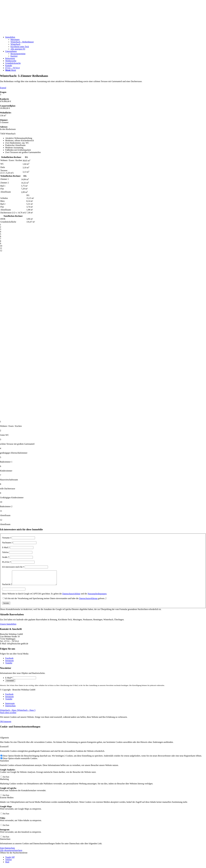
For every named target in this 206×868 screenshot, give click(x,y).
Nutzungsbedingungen (97, 596)
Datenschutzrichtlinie (71, 596)
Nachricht (7, 587)
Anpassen (7, 724)
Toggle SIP (10, 860)
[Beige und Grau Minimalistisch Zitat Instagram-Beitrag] (20, 33)
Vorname (7, 538)
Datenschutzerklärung (88, 601)
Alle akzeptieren (7, 853)
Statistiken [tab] (4, 764)
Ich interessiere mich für (13, 567)
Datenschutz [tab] (5, 842)
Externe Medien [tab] (7, 800)
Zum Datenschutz (7, 851)
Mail (7, 865)
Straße (6, 557)
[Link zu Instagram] (9, 663)
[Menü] (11, 70)
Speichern (18, 853)
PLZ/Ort (6, 562)
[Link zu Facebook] (9, 661)
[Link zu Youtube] (9, 666)
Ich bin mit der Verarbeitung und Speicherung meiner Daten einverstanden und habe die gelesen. (56, 601)
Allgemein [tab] (4, 740)
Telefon (5, 552)
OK (2, 724)
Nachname (7, 543)
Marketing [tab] (4, 782)
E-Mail (6, 547)
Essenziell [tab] (4, 749)
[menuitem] (106, 43)
